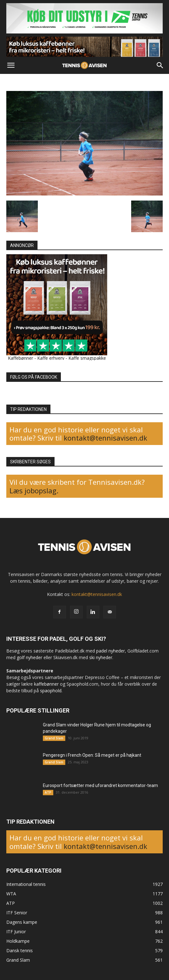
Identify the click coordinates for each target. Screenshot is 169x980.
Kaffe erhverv (51, 358)
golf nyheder (29, 657)
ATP (48, 792)
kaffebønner (46, 684)
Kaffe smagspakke (87, 358)
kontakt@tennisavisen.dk (105, 438)
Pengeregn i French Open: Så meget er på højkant (92, 755)
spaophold (51, 691)
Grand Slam (54, 738)
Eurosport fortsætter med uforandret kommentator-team (100, 785)
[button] (11, 65)
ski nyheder (101, 657)
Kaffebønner (20, 358)
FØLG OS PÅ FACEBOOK (34, 377)
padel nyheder (111, 651)
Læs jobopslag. (34, 490)
